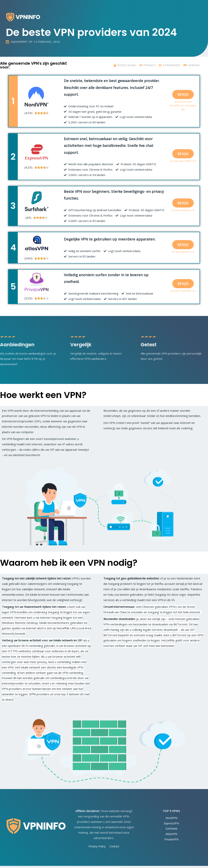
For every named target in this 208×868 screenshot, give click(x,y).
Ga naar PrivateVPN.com (183, 293)
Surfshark (171, 831)
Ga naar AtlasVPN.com (183, 254)
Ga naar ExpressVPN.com (183, 163)
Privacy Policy (97, 848)
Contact (115, 848)
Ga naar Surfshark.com (183, 212)
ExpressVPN (171, 825)
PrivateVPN (171, 841)
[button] (183, 96)
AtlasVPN (171, 836)
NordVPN (171, 820)
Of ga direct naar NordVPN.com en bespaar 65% (183, 108)
